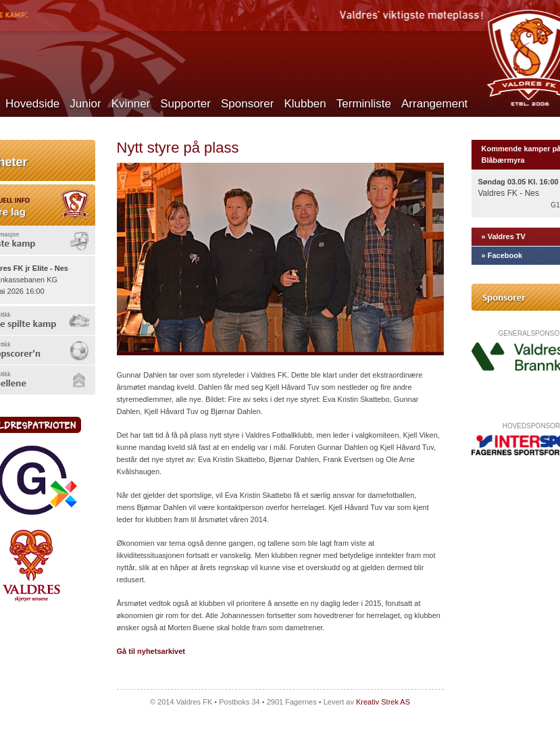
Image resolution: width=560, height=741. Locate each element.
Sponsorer (247, 104)
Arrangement (434, 104)
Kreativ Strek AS (383, 702)
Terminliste (364, 104)
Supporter (185, 104)
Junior (85, 104)
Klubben (305, 104)
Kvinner (131, 104)
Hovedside (32, 104)
